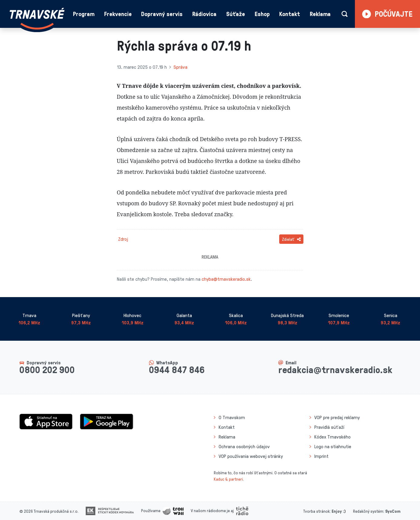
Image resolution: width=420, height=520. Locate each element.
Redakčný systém (368, 511)
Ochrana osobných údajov (244, 446)
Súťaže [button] (236, 14)
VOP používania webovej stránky (251, 456)
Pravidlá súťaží (329, 427)
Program (84, 14)
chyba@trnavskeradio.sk (226, 279)
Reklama (320, 14)
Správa (180, 67)
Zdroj (123, 239)
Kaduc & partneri (228, 479)
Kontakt (290, 14)
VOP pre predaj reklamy (337, 417)
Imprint (321, 456)
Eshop (262, 14)
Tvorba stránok (316, 511)
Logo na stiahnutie (333, 446)
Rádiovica (204, 14)
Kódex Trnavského (332, 437)
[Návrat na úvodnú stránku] (37, 19)
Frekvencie (118, 14)
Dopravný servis (162, 14)
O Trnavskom (232, 417)
